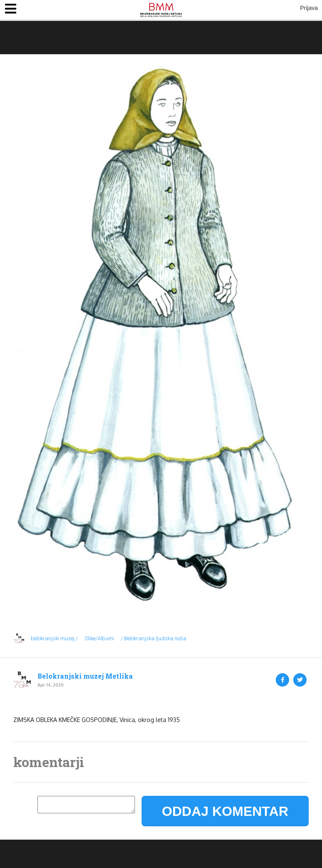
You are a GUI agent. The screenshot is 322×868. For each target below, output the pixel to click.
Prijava (309, 8)
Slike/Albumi (99, 638)
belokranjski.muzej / (54, 638)
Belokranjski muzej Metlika (85, 676)
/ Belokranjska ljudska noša (154, 638)
